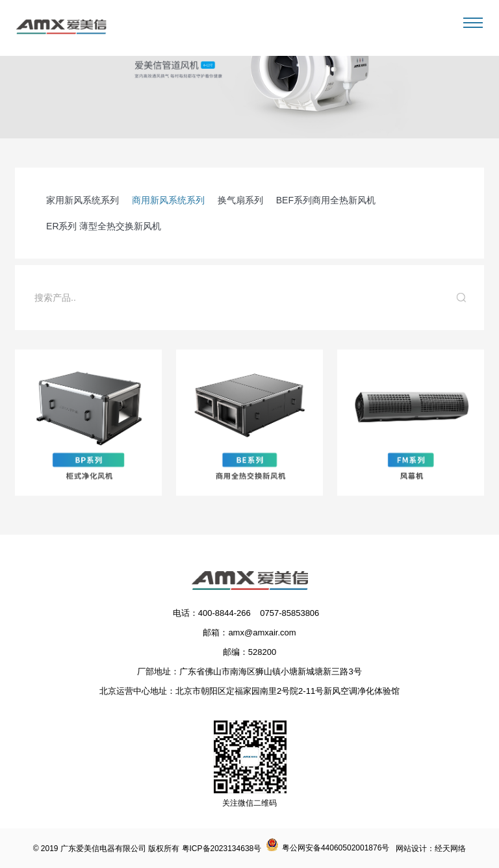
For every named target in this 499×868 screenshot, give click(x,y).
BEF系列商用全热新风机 (326, 200)
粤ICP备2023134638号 (222, 849)
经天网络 (450, 849)
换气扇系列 (240, 200)
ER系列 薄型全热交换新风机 (104, 226)
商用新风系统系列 (168, 200)
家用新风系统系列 (83, 200)
